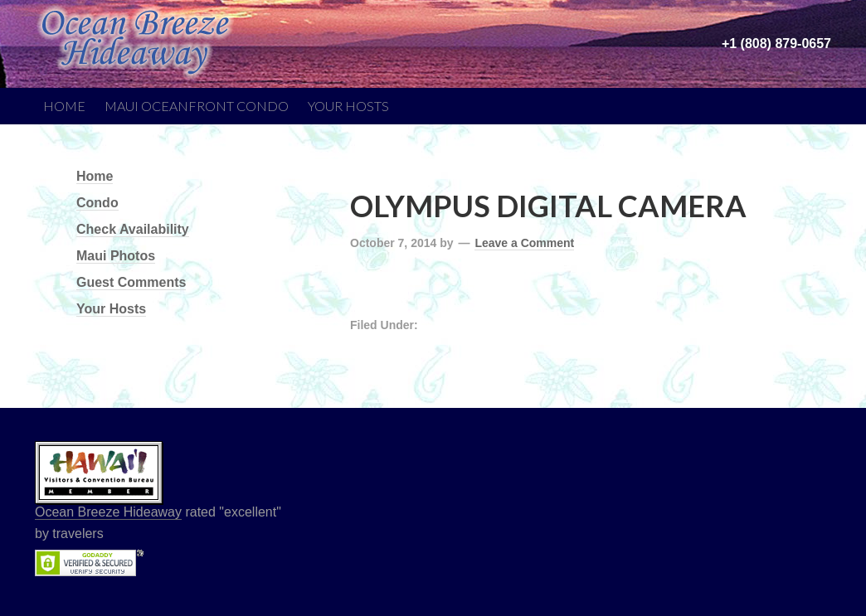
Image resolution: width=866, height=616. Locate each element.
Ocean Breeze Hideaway (108, 512)
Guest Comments (131, 282)
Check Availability (133, 229)
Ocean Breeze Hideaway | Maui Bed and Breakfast (159, 33)
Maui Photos (116, 256)
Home (64, 106)
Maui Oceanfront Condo (197, 106)
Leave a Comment (524, 243)
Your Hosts (348, 106)
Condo (97, 203)
